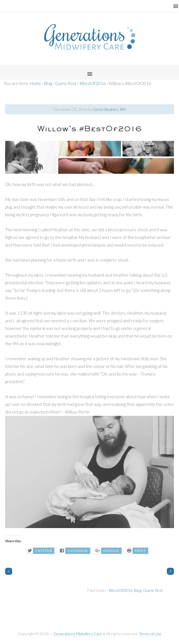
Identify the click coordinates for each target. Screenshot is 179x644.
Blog (138, 590)
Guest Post (153, 590)
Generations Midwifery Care (78, 634)
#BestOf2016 (120, 590)
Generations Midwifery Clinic (90, 37)
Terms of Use (150, 634)
